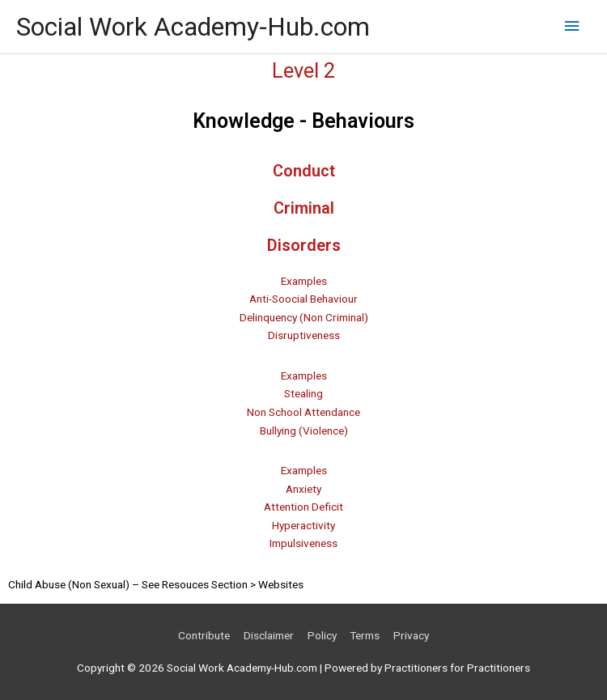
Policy (322, 635)
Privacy (411, 635)
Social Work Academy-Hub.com (193, 27)
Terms (365, 635)
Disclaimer (269, 635)
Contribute (204, 635)
